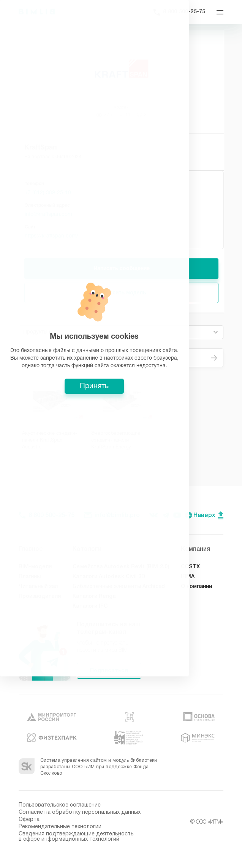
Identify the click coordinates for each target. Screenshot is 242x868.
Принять (121, 482)
